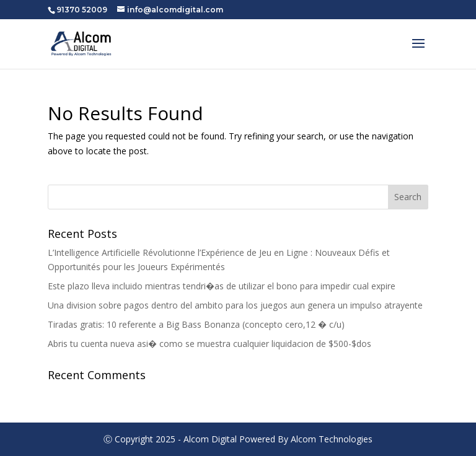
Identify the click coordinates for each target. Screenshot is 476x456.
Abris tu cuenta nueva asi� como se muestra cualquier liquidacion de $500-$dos (209, 344)
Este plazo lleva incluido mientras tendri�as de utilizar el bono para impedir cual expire (222, 286)
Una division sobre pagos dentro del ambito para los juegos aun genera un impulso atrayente (235, 305)
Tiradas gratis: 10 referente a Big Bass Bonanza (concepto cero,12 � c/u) (196, 324)
